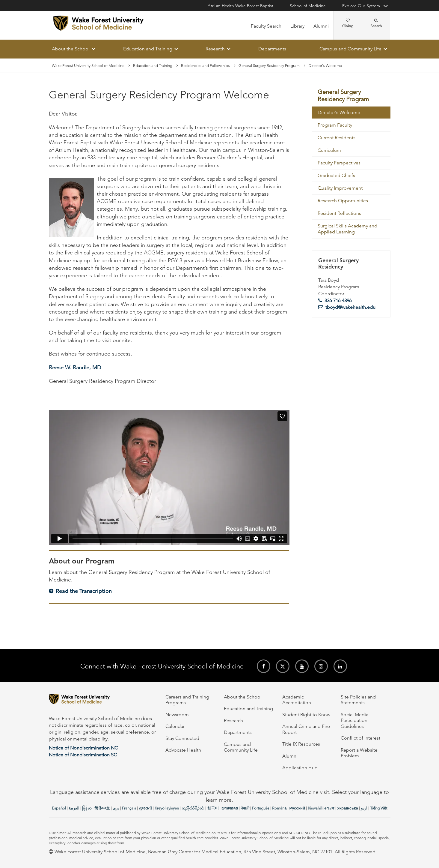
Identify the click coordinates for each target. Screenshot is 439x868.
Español (59, 808)
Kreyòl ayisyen (167, 808)
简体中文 (102, 808)
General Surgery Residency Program (269, 66)
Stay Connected (182, 738)
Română (279, 808)
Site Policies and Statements (358, 700)
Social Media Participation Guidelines (354, 720)
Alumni (321, 26)
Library (297, 26)
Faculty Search (266, 26)
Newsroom (177, 715)
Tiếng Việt (379, 808)
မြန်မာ (87, 808)
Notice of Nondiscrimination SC (83, 755)
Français (129, 808)
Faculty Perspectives (339, 163)
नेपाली (245, 808)
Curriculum (329, 150)
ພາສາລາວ (230, 808)
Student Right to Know (306, 715)
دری (116, 808)
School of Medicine (308, 6)
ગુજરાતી (145, 808)
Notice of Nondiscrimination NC (83, 748)
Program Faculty (335, 125)
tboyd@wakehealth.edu (350, 307)
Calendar (175, 726)
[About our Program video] (169, 477)
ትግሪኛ (329, 808)
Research (215, 49)
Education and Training (147, 49)
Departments (272, 49)
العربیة (74, 808)
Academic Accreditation (297, 700)
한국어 (213, 808)
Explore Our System (361, 6)
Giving (348, 23)
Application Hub (300, 768)
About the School (71, 49)
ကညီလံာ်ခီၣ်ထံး (193, 808)
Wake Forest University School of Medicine (88, 66)
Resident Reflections (339, 213)
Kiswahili (315, 808)
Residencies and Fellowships (205, 66)
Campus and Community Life (350, 49)
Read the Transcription (84, 591)
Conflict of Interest (360, 738)
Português (261, 808)
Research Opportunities (343, 201)
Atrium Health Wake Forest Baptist (240, 6)
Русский (297, 808)
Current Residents (337, 138)
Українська (348, 808)
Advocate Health (183, 750)
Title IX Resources (301, 744)
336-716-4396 (338, 300)
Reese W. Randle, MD (75, 368)
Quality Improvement (340, 188)
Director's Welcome (339, 112)
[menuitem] (351, 96)
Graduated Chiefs (336, 175)
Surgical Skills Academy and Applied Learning (347, 229)
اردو (364, 808)
